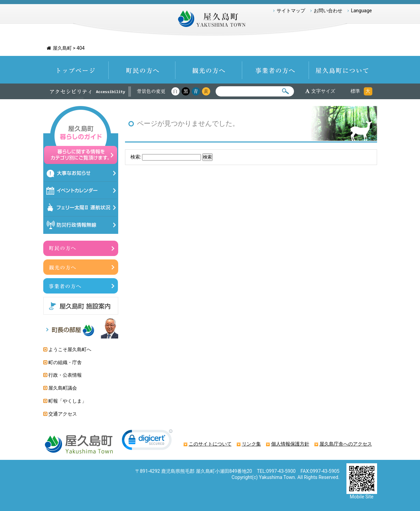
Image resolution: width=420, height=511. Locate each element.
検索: (136, 157)
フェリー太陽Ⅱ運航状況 (81, 208)
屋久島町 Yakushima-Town (210, 20)
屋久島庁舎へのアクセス (346, 444)
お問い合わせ (328, 11)
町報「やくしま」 (67, 401)
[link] (147, 441)
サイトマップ (291, 11)
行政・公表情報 (65, 375)
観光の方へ (209, 70)
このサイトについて (210, 444)
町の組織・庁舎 (65, 362)
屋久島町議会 (63, 388)
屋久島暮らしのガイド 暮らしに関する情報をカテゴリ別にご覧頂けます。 (81, 135)
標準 (355, 91)
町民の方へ (142, 70)
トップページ (76, 70)
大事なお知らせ (81, 173)
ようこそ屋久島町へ (70, 349)
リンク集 (251, 444)
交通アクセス (63, 414)
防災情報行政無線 (81, 225)
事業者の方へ (276, 70)
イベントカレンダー (81, 190)
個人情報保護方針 (290, 444)
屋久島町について (343, 70)
